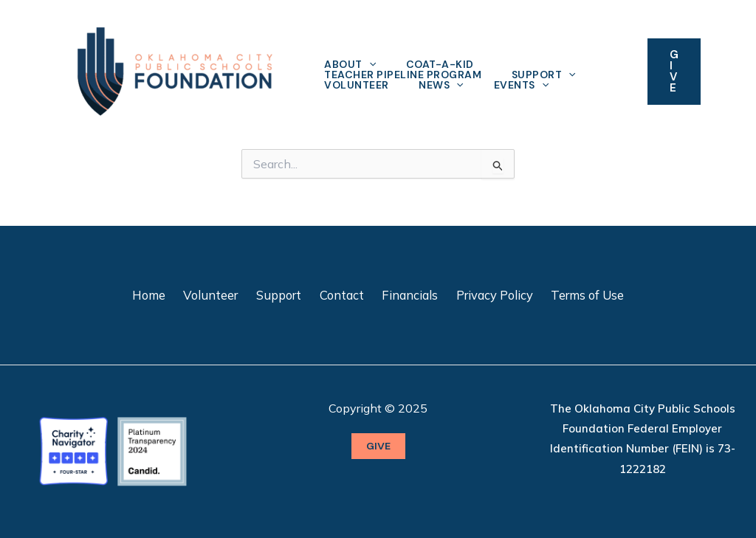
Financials (406, 295)
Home (158, 295)
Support (547, 75)
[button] (674, 72)
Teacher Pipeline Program (404, 75)
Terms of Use (577, 295)
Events (527, 85)
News (445, 85)
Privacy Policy (487, 295)
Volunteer (358, 85)
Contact (342, 295)
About (351, 64)
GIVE (378, 446)
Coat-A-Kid (444, 64)
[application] (371, 64)
